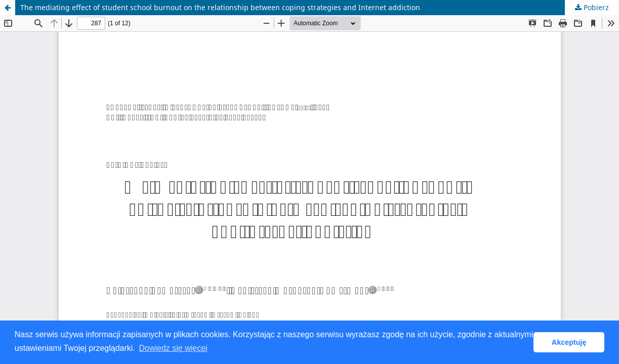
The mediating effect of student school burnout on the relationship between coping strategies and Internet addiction (220, 7)
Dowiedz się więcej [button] (173, 348)
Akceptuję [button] (569, 342)
